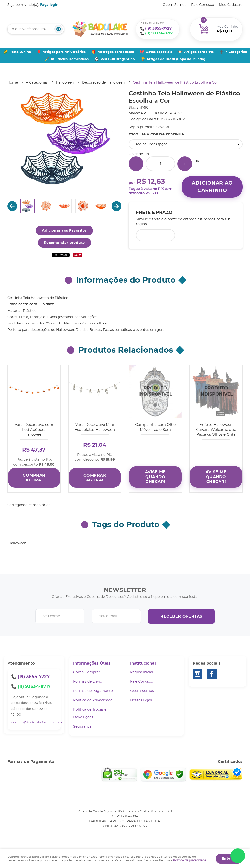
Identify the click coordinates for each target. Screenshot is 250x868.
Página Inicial (142, 671)
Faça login (49, 5)
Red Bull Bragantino (118, 59)
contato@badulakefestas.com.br (37, 722)
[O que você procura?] (59, 29)
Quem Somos (174, 5)
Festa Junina (20, 52)
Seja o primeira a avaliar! (150, 127)
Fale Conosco (203, 5)
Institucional (143, 662)
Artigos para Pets (199, 52)
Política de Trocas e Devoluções (90, 712)
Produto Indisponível (155, 392)
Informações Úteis (92, 662)
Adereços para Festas (116, 52)
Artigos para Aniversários (64, 52)
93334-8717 (159, 33)
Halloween (17, 542)
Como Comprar (87, 671)
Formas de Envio (88, 681)
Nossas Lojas (141, 699)
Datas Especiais (159, 52)
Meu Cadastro (231, 5)
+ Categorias (236, 52)
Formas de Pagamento (93, 690)
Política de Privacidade (93, 699)
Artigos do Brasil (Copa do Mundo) (176, 59)
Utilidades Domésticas (70, 59)
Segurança (82, 726)
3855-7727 (158, 28)
